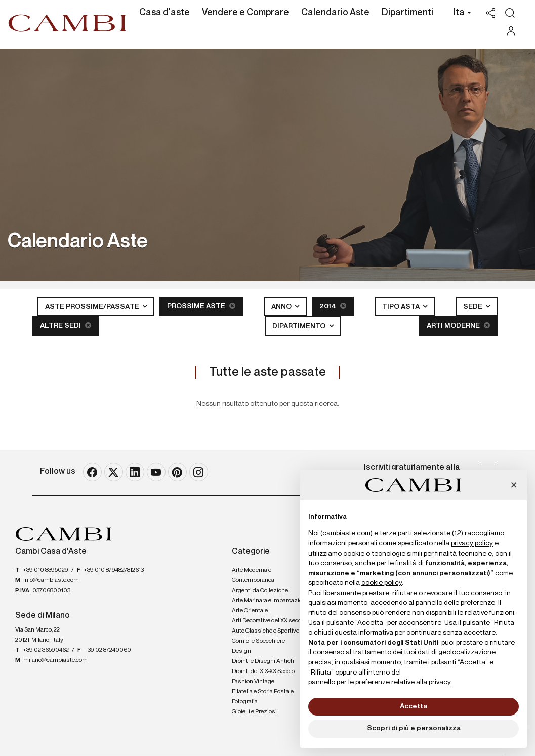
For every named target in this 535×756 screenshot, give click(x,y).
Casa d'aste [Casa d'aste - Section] (164, 13)
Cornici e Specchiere (258, 641)
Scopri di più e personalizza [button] (414, 728)
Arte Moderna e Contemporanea (253, 575)
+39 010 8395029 (46, 570)
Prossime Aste (201, 306)
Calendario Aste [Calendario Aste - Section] (335, 13)
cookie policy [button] (382, 583)
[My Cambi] (513, 31)
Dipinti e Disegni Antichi (264, 661)
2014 (333, 306)
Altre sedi (66, 326)
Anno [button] (282, 307)
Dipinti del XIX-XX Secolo (263, 671)
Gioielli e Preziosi (254, 712)
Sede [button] (474, 307)
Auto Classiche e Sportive (265, 631)
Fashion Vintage (253, 682)
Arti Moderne (458, 326)
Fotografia (245, 702)
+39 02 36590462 (46, 650)
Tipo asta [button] (402, 307)
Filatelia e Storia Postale (263, 692)
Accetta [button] (414, 706)
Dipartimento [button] (300, 326)
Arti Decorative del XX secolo (269, 621)
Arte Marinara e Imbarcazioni (270, 601)
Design (241, 651)
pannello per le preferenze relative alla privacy (380, 682)
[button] (459, 14)
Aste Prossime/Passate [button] (93, 307)
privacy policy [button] (472, 543)
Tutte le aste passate (267, 372)
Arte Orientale (250, 611)
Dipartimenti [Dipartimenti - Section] (407, 13)
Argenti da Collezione (260, 591)
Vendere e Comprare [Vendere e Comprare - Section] (245, 13)
